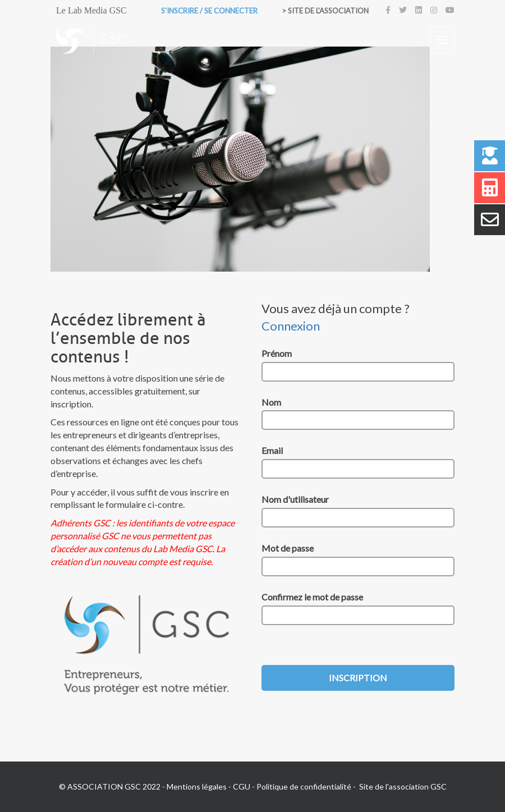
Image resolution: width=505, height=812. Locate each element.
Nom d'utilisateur (295, 499)
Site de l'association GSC (403, 786)
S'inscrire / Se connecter (209, 11)
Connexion (291, 326)
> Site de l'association (325, 11)
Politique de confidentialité (304, 786)
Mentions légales (197, 786)
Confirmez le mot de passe (312, 597)
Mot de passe (288, 548)
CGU (242, 786)
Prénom (277, 353)
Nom (271, 402)
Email (272, 450)
